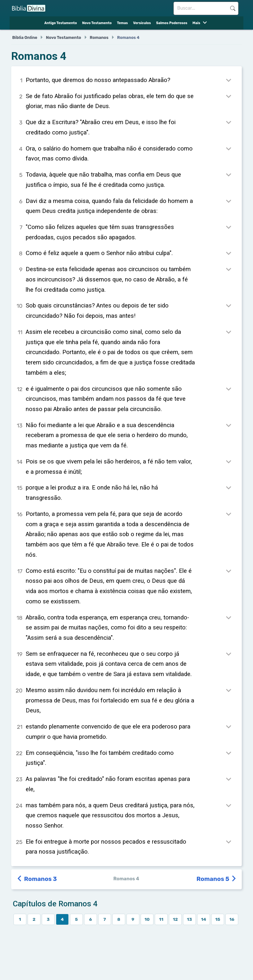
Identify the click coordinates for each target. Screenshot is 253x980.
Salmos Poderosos (172, 23)
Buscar (233, 8)
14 (204, 919)
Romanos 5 (217, 879)
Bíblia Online (25, 37)
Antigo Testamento (61, 23)
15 (218, 919)
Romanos (99, 37)
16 (232, 919)
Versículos (142, 23)
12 (175, 919)
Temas (122, 23)
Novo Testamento (97, 23)
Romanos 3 (37, 879)
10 (147, 919)
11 (161, 919)
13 (189, 919)
